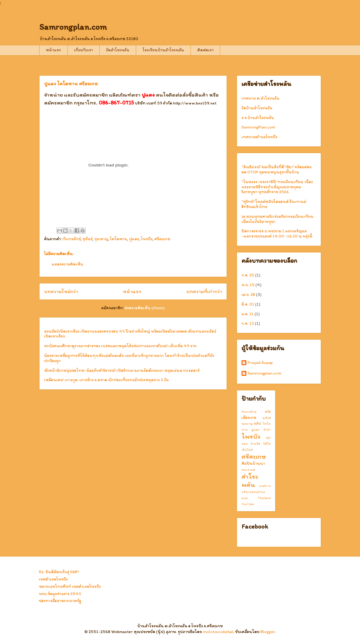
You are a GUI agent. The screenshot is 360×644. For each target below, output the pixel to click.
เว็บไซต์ (247, 450)
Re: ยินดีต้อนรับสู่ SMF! (59, 572)
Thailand (264, 498)
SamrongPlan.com (258, 127)
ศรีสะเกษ (162, 239)
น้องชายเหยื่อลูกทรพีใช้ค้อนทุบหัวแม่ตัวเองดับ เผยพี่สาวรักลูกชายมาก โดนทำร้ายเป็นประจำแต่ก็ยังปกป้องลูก (129, 358)
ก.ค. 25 (248, 275)
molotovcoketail (218, 632)
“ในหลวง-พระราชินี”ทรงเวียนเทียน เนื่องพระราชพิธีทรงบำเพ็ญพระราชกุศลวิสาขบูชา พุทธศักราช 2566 (277, 187)
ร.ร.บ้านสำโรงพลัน (258, 118)
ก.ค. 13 (248, 323)
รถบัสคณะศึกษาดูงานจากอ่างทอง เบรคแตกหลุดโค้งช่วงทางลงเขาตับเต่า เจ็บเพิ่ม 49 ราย (120, 346)
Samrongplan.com (73, 27)
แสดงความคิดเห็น (67, 264)
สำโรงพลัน (250, 481)
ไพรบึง (147, 239)
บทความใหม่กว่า (61, 291)
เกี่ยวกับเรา (84, 50)
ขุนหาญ (101, 239)
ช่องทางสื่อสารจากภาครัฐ (60, 601)
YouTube (248, 504)
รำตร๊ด (256, 444)
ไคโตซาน (119, 239)
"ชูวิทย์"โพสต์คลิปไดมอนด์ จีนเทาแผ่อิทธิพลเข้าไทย (274, 204)
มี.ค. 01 (248, 304)
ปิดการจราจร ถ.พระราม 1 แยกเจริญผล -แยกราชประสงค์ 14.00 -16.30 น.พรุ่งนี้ (277, 234)
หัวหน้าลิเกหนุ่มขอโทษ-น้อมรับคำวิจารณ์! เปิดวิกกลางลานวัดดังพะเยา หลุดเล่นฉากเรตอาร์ (122, 370)
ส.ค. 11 (248, 314)
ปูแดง (134, 239)
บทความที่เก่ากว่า (204, 291)
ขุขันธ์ (88, 239)
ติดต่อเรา (205, 50)
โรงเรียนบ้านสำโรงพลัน (163, 50)
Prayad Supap (260, 363)
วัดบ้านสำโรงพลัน (257, 108)
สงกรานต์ (248, 470)
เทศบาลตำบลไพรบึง (259, 137)
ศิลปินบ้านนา (253, 463)
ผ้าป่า (267, 430)
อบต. (245, 498)
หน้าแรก (53, 50)
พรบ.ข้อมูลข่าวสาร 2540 (60, 594)
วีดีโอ (267, 444)
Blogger (268, 632)
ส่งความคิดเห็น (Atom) (145, 308)
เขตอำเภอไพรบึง (53, 579)
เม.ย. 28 (248, 295)
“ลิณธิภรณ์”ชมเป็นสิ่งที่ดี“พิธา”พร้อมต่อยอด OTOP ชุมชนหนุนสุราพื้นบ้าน (277, 170)
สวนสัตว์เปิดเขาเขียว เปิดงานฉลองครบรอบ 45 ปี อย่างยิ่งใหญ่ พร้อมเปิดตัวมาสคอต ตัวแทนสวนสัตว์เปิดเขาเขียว (130, 334)
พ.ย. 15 (248, 285)
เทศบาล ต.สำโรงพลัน (261, 98)
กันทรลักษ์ (72, 239)
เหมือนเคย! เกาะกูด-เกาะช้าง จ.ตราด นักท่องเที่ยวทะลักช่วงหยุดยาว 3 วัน (106, 380)
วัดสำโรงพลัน (118, 50)
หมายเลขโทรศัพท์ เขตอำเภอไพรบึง (70, 586)
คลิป (258, 423)
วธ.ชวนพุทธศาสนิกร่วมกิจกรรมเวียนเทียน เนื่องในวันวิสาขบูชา (278, 219)
